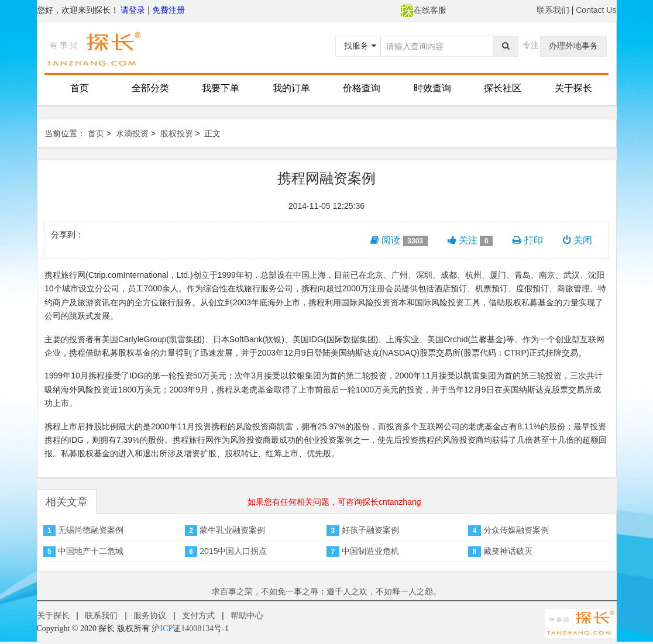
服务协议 (150, 615)
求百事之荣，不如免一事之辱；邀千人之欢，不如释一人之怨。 (326, 591)
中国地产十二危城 (91, 551)
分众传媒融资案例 (516, 530)
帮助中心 (247, 615)
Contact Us (596, 10)
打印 (527, 240)
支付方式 (198, 615)
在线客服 (423, 10)
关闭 (578, 240)
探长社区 (503, 88)
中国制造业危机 (370, 551)
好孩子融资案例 (370, 530)
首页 (80, 88)
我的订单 (291, 88)
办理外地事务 (573, 46)
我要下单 (221, 88)
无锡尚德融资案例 (91, 530)
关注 (470, 240)
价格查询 (362, 88)
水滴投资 (132, 133)
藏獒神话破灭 (508, 551)
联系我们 (553, 10)
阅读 (399, 240)
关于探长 (573, 88)
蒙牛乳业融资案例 (232, 530)
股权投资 (177, 133)
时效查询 (432, 88)
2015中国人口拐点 (233, 551)
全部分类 (150, 88)
